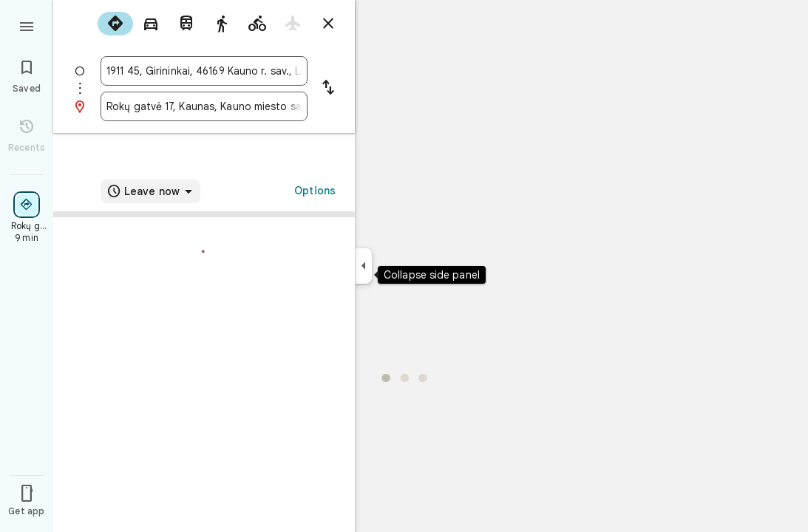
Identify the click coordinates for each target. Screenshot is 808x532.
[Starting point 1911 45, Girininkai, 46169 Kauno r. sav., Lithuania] (204, 71)
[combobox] (204, 71)
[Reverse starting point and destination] (328, 89)
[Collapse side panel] (363, 266)
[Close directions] (328, 24)
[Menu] (27, 25)
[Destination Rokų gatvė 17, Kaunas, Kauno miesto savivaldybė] (204, 106)
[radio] (115, 24)
